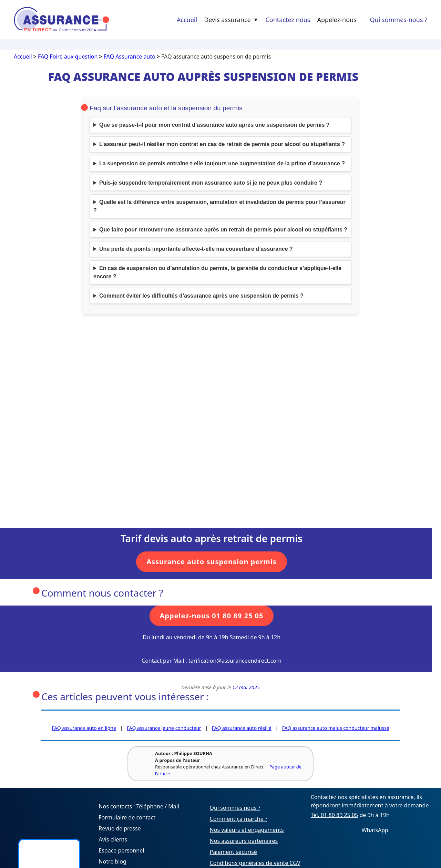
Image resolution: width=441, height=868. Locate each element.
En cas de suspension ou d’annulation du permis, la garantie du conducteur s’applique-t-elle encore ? (217, 272)
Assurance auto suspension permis (212, 562)
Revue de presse (120, 828)
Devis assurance (232, 20)
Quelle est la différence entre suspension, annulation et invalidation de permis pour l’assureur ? (219, 206)
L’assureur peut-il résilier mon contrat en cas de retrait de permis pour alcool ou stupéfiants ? (222, 144)
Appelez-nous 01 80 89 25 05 (212, 616)
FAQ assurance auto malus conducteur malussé (336, 728)
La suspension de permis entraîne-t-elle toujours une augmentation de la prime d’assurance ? (222, 163)
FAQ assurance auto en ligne (84, 728)
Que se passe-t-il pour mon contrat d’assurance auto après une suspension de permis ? (214, 125)
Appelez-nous (337, 20)
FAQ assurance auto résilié (242, 728)
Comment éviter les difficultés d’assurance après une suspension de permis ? (201, 296)
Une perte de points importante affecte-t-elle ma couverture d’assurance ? (196, 249)
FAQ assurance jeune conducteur (164, 728)
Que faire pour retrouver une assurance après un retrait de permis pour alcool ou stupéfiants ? (223, 230)
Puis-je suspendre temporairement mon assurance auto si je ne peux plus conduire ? (211, 183)
